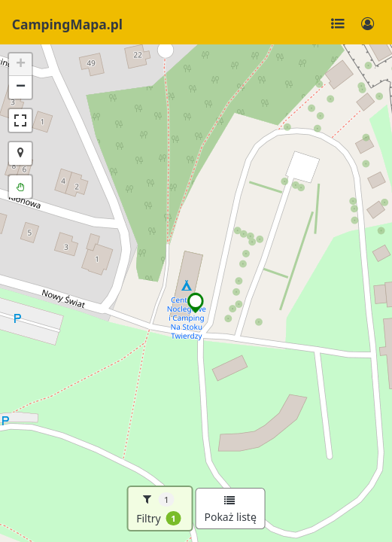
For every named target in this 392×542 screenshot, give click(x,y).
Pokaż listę (230, 510)
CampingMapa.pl (67, 24)
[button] (196, 303)
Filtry (159, 509)
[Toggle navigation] (338, 24)
